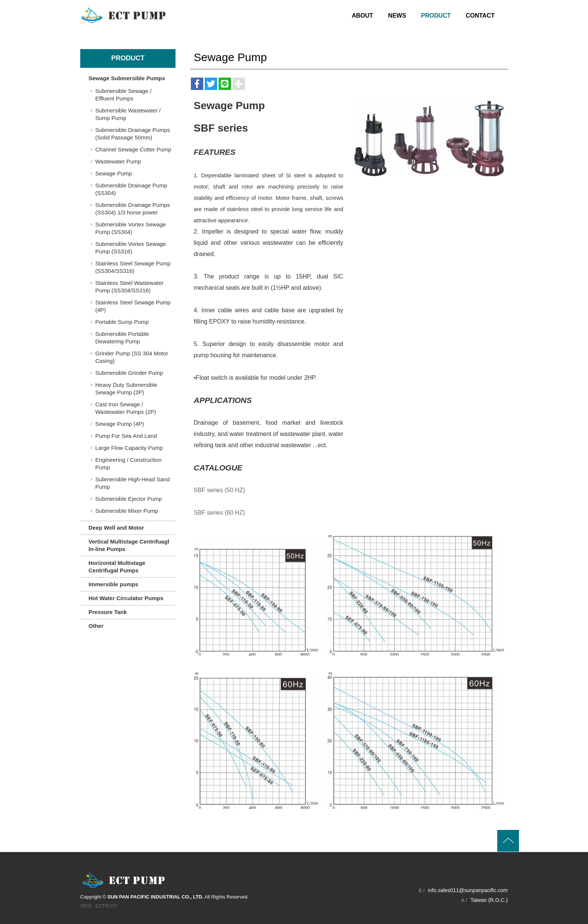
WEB (86, 905)
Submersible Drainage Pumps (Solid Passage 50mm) (133, 134)
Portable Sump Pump (122, 322)
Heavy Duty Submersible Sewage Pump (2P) (126, 389)
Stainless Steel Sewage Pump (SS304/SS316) (133, 267)
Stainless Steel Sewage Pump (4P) (133, 306)
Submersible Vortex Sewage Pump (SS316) (130, 248)
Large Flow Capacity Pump (129, 448)
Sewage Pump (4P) (120, 424)
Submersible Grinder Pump (129, 373)
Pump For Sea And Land (126, 436)
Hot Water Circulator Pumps (126, 598)
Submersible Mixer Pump (127, 511)
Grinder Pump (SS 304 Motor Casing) (132, 357)
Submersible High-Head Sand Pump (132, 483)
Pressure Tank (108, 612)
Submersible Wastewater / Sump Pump (128, 114)
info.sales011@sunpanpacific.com (468, 890)
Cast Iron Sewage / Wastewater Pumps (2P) (126, 408)
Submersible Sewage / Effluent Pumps (123, 95)
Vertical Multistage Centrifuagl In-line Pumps (129, 545)
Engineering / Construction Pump (128, 463)
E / (421, 890)
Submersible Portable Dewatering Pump (122, 338)
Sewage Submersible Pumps (127, 78)
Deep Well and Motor (116, 528)
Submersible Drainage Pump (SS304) (131, 189)
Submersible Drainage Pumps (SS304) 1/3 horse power (133, 209)
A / (464, 900)
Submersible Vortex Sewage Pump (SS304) (130, 228)
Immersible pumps (113, 584)
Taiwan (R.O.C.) (489, 900)
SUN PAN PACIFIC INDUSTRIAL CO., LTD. (123, 15)
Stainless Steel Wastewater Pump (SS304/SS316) (129, 287)
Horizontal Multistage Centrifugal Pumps (117, 567)
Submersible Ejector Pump (129, 499)
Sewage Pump (114, 173)
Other (96, 626)
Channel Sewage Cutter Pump (133, 149)
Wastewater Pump (118, 161)
